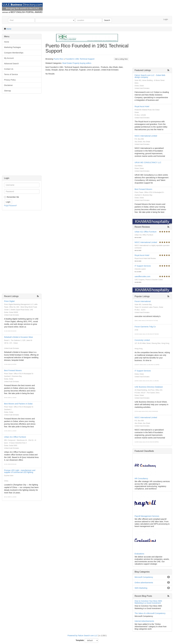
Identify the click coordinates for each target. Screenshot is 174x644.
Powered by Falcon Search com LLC (83, 636)
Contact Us (9, 69)
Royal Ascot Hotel (142, 106)
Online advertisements (144, 583)
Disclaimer (8, 85)
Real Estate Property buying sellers (77, 63)
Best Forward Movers (13, 370)
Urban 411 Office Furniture (15, 437)
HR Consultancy (141, 478)
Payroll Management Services (147, 516)
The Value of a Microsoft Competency (150, 613)
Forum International (143, 301)
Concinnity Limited (142, 340)
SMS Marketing (141, 588)
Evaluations (139, 554)
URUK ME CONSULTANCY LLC (148, 162)
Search (107, 20)
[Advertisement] (22, 136)
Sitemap (7, 91)
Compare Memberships (14, 53)
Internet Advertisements (144, 621)
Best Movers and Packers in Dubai (18, 404)
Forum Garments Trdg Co (145, 327)
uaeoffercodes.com (142, 276)
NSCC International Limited (146, 136)
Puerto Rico (58, 59)
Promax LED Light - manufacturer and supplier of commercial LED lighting (20, 471)
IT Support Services (143, 266)
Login (166, 19)
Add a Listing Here (121, 59)
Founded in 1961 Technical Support (80, 59)
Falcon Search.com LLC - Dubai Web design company (150, 76)
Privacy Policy (10, 80)
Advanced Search (11, 64)
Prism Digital (9, 301)
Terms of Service (11, 74)
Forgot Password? (11, 206)
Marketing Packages (12, 47)
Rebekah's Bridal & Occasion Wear (19, 337)
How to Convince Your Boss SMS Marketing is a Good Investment (148, 602)
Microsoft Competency (144, 577)
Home (9, 29)
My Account (9, 58)
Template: (80, 640)
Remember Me (13, 197)
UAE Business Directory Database (149, 387)
